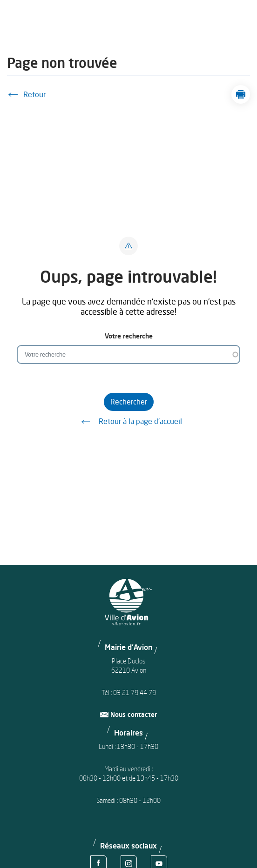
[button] (241, 94)
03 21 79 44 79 (135, 692)
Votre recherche (129, 336)
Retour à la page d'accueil (128, 422)
